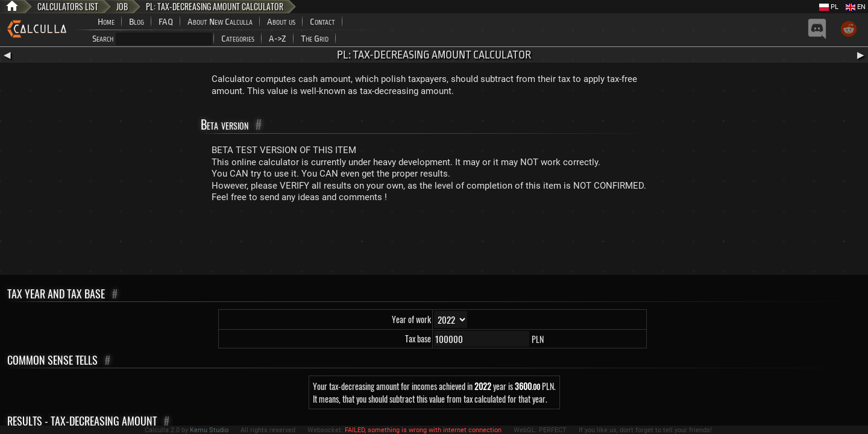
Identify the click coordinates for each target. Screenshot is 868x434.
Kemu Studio (209, 430)
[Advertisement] (434, 242)
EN (856, 7)
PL (829, 7)
